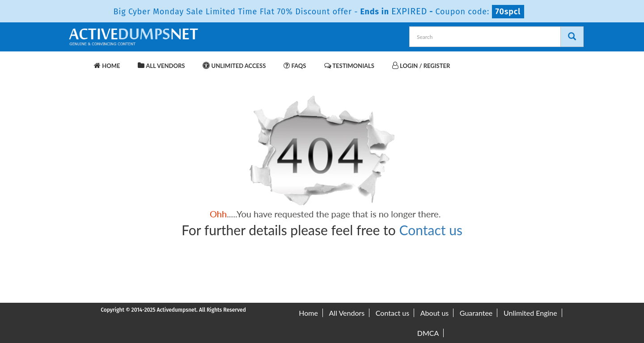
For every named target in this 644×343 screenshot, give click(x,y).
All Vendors (161, 66)
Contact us (431, 230)
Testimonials (349, 66)
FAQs (295, 66)
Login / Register (421, 66)
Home (107, 66)
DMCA (428, 333)
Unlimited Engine (530, 313)
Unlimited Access (234, 66)
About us (434, 313)
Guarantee (476, 313)
